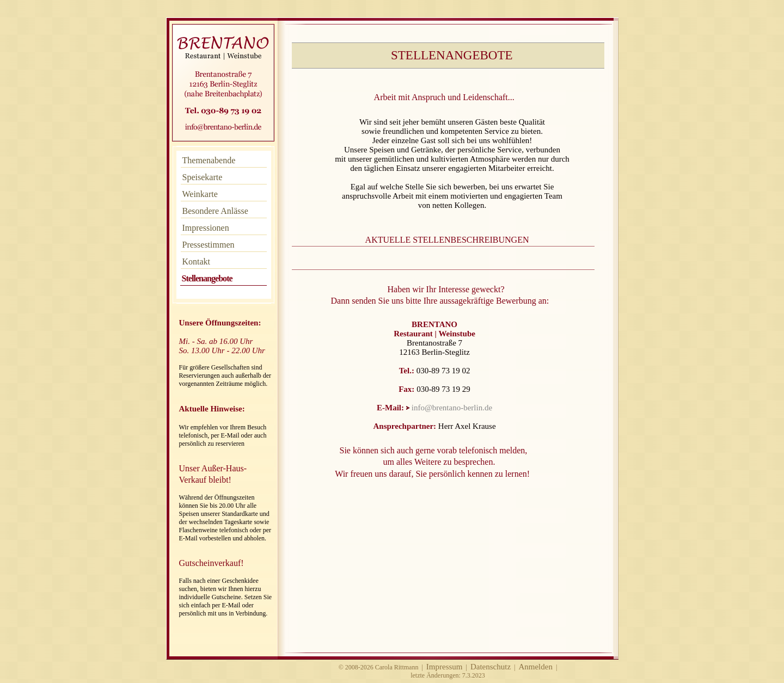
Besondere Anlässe (215, 211)
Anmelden (535, 667)
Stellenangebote (207, 278)
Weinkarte (200, 194)
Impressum (445, 667)
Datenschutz (491, 667)
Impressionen (206, 228)
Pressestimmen (209, 245)
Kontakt (197, 261)
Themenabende (209, 160)
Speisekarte (203, 177)
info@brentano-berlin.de (452, 408)
